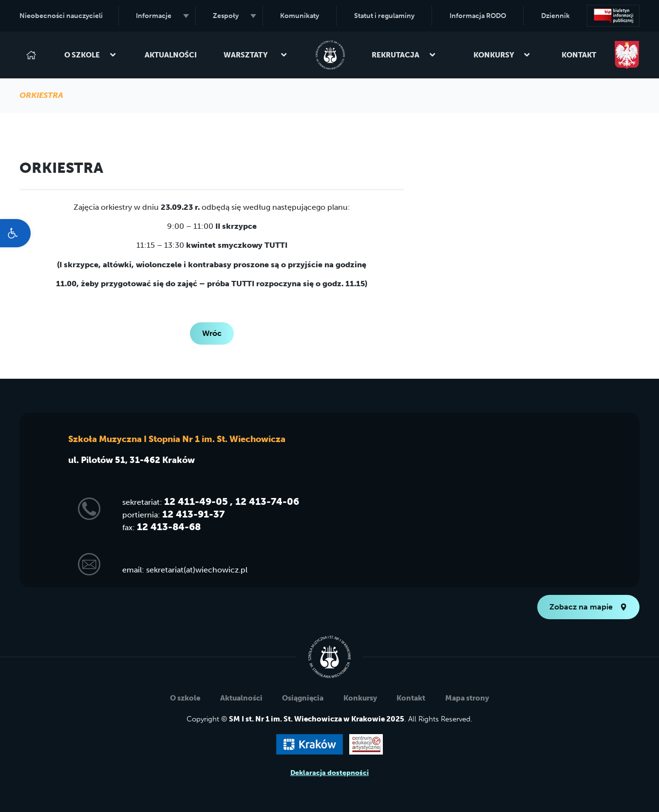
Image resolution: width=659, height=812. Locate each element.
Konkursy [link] (502, 55)
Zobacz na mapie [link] (588, 607)
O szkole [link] (90, 55)
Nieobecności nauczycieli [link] (61, 16)
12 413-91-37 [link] (193, 514)
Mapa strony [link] (467, 698)
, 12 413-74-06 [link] (264, 501)
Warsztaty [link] (255, 55)
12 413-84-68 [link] (169, 527)
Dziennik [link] (555, 16)
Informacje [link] (162, 16)
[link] (15, 233)
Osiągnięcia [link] (303, 698)
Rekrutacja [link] (404, 55)
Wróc (212, 333)
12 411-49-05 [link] (196, 501)
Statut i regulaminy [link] (384, 16)
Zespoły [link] (234, 16)
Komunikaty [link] (300, 16)
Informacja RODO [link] (478, 16)
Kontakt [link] (579, 55)
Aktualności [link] (171, 55)
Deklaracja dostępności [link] (329, 773)
